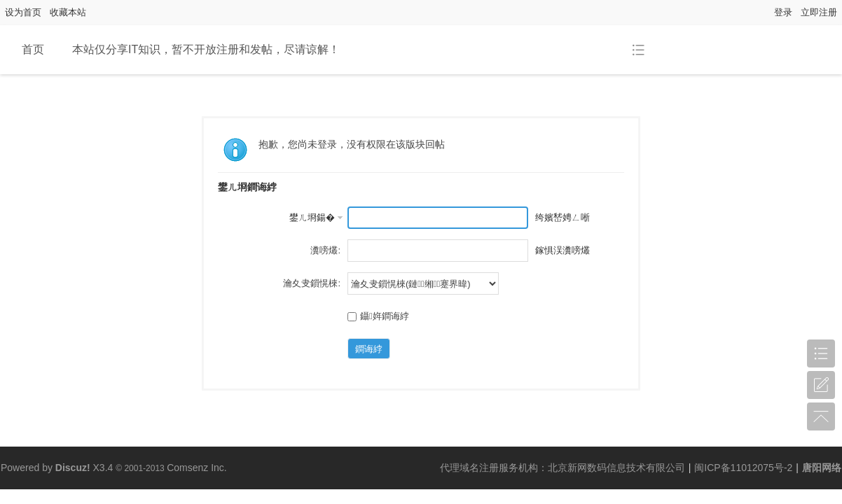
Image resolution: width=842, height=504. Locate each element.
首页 (33, 49)
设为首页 (23, 12)
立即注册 (819, 12)
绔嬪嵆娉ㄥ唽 (563, 217)
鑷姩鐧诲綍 (378, 316)
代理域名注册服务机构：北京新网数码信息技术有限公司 (563, 468)
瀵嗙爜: (325, 250)
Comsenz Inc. (197, 468)
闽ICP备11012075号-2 (743, 468)
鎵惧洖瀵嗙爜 (563, 250)
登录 (783, 12)
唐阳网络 (822, 468)
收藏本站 (68, 12)
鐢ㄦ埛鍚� (312, 217)
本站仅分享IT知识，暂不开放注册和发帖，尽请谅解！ (206, 49)
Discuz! (73, 468)
